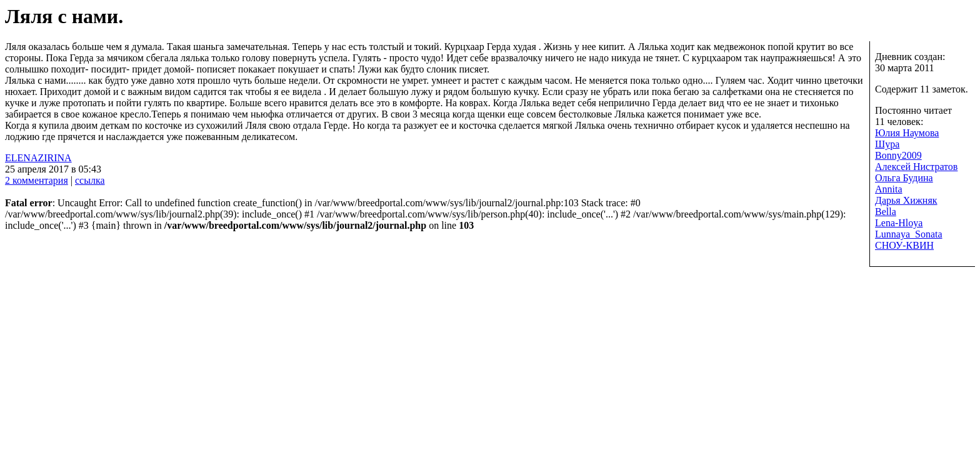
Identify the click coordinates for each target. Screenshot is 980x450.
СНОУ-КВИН (904, 245)
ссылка (90, 180)
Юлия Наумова (907, 133)
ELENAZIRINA (38, 158)
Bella (886, 212)
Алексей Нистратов (916, 167)
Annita (889, 189)
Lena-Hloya (899, 223)
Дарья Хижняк (906, 200)
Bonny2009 (898, 155)
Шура (887, 144)
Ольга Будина (904, 178)
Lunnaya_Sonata (909, 234)
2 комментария (37, 180)
